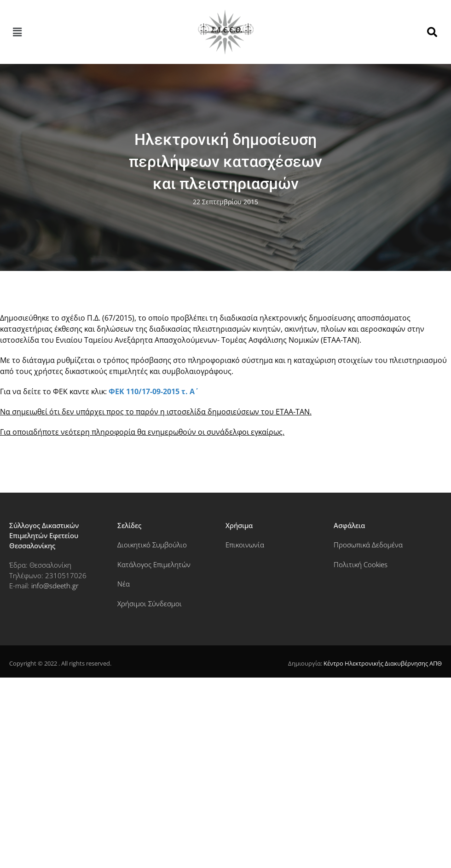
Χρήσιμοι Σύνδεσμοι (150, 604)
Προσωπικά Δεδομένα (368, 545)
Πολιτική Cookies (361, 564)
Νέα (124, 584)
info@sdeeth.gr (55, 586)
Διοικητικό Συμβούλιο (152, 545)
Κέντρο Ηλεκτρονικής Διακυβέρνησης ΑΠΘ (383, 663)
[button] (17, 32)
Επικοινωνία (245, 545)
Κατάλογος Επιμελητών (154, 564)
